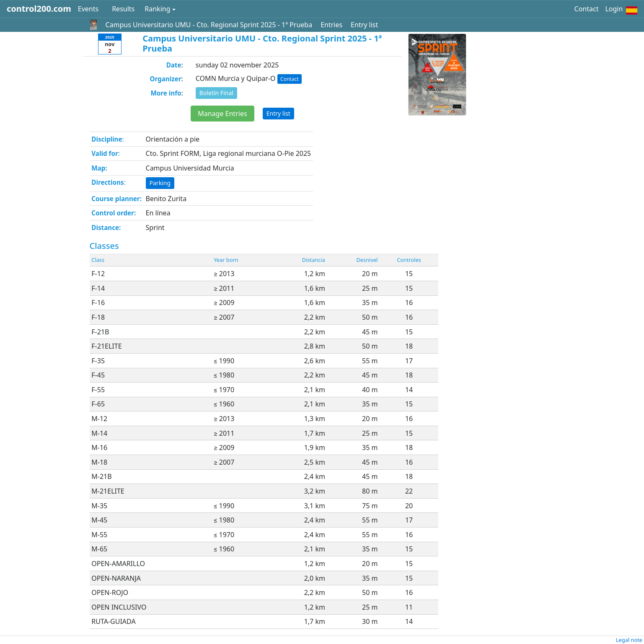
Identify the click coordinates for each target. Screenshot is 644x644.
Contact (587, 9)
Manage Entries (222, 114)
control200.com (39, 9)
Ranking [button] (157, 9)
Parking (160, 183)
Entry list (364, 25)
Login (614, 9)
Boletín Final (216, 93)
